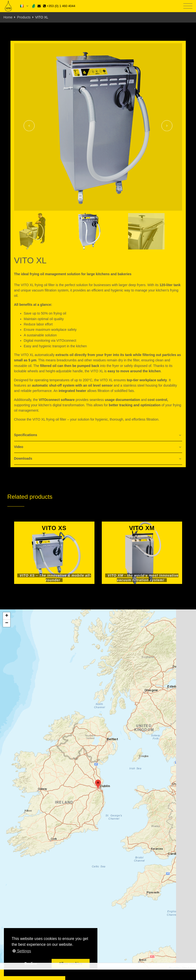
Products (24, 17)
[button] (98, 785)
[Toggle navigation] (188, 6)
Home (8, 17)
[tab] (98, 435)
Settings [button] (22, 951)
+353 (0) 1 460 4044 (59, 6)
